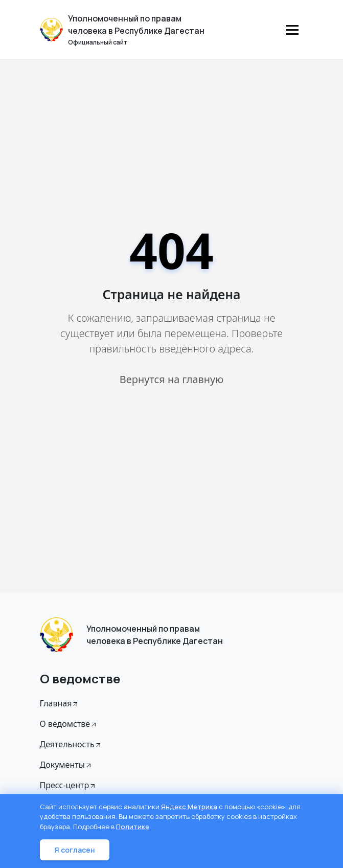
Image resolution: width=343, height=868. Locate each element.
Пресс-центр (68, 785)
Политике (133, 827)
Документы (66, 765)
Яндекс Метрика (189, 807)
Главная (60, 703)
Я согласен (75, 850)
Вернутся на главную (171, 379)
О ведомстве (69, 724)
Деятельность (71, 744)
